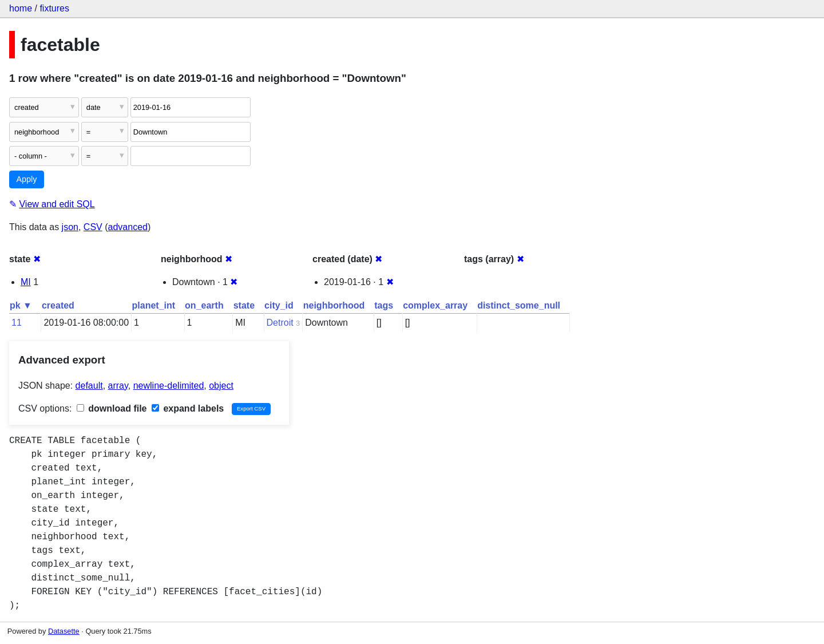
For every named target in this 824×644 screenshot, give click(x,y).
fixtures (54, 8)
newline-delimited (169, 386)
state (244, 305)
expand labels (188, 408)
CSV (93, 227)
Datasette (64, 631)
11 (17, 323)
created (58, 305)
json (70, 227)
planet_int (154, 305)
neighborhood (334, 305)
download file (112, 408)
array (118, 386)
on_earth (204, 305)
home (21, 8)
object (221, 386)
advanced (128, 227)
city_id (279, 305)
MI (26, 282)
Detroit (280, 323)
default (89, 386)
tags (384, 305)
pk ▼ (21, 305)
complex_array (435, 305)
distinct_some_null (519, 305)
